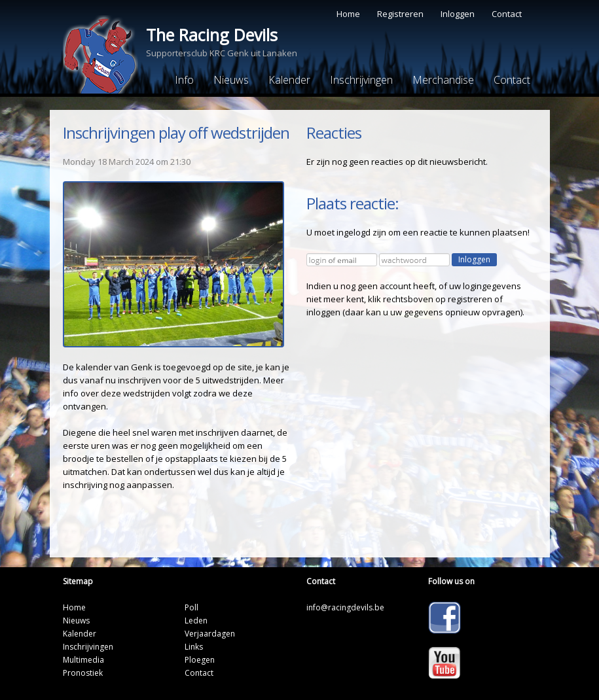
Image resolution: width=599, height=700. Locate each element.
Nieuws (231, 80)
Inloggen (458, 14)
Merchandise (443, 80)
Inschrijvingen (361, 80)
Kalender (289, 80)
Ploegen (200, 660)
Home (348, 14)
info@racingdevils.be (345, 607)
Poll (191, 607)
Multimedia (83, 660)
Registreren (400, 14)
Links (194, 647)
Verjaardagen (210, 634)
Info (184, 80)
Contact (507, 14)
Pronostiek (83, 673)
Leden (196, 621)
